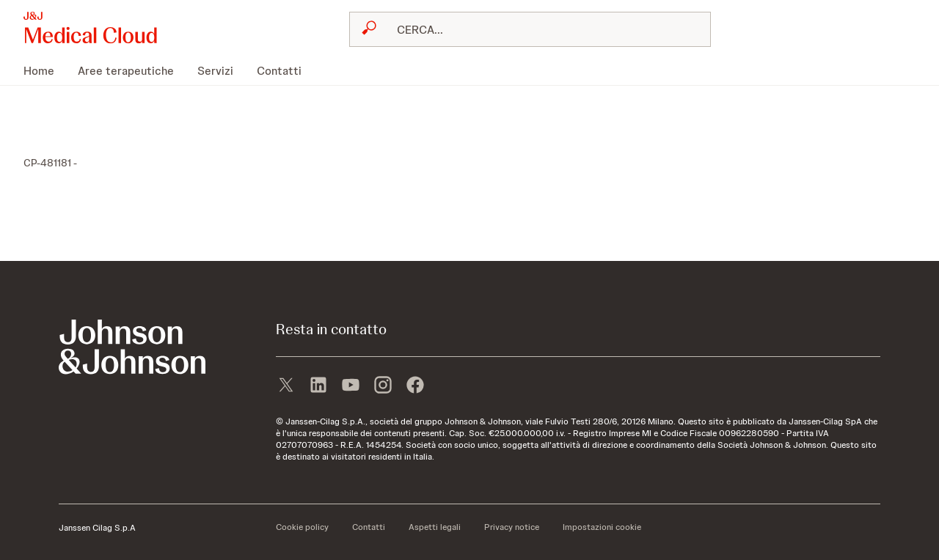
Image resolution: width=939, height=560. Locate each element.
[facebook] (415, 386)
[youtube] (351, 386)
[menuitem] (45, 70)
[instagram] (383, 386)
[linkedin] (318, 386)
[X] (286, 386)
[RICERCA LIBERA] (539, 29)
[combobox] (530, 29)
